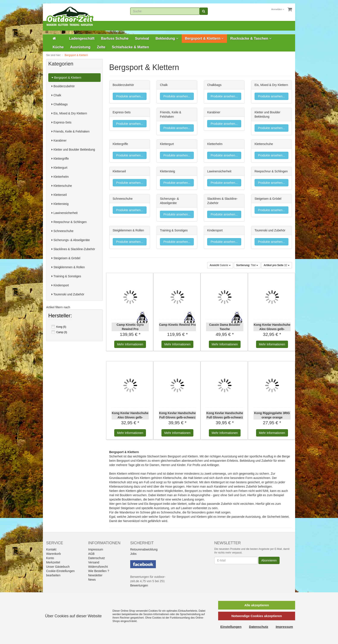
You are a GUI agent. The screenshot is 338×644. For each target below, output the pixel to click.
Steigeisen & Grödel (66, 258)
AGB (91, 554)
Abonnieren (269, 560)
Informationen (130, 344)
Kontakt (51, 549)
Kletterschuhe (62, 186)
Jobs (133, 554)
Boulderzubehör (63, 86)
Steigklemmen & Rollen (68, 267)
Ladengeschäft (82, 38)
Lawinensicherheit (65, 213)
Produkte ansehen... (130, 96)
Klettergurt (59, 168)
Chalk (56, 95)
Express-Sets (61, 122)
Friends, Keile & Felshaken (70, 131)
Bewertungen (139, 585)
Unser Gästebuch (58, 567)
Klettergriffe (60, 159)
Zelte (101, 47)
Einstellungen (231, 627)
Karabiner (59, 140)
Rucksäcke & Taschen (251, 38)
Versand (94, 562)
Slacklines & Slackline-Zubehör (73, 249)
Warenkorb (53, 554)
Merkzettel (53, 562)
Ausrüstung (80, 47)
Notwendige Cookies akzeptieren (257, 616)
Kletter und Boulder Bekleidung (73, 150)
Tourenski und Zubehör (68, 294)
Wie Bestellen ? (99, 571)
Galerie (220, 265)
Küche (58, 47)
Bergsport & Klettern (204, 38)
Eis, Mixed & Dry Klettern (69, 113)
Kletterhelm (60, 177)
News (92, 580)
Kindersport (60, 285)
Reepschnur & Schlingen (69, 222)
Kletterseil (59, 195)
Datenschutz (97, 558)
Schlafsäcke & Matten (131, 47)
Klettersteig (60, 204)
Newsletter (95, 575)
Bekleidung (167, 38)
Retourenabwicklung (144, 549)
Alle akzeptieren (257, 605)
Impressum (96, 549)
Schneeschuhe (63, 231)
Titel (247, 265)
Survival (142, 38)
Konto (50, 558)
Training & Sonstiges (66, 276)
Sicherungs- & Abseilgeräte (71, 240)
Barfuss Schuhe (115, 38)
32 (277, 265)
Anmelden (278, 9)
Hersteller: (60, 316)
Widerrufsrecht (98, 567)
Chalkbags (60, 104)
